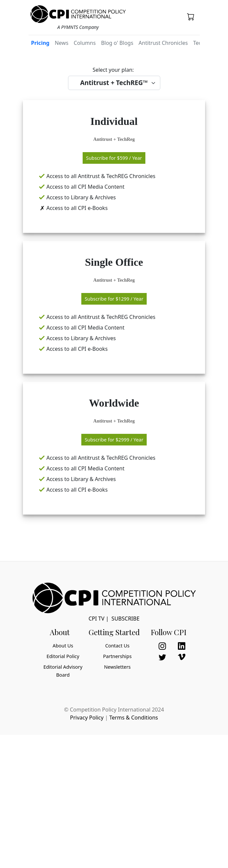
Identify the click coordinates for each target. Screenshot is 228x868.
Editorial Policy (63, 656)
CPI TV (97, 619)
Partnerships (117, 656)
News (62, 43)
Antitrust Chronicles (163, 43)
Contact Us (117, 646)
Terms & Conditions (134, 718)
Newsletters (117, 667)
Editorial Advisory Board (63, 671)
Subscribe (125, 619)
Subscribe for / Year (114, 158)
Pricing (40, 43)
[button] (191, 17)
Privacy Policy (87, 718)
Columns (85, 43)
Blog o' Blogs (117, 43)
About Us (63, 646)
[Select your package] (114, 83)
